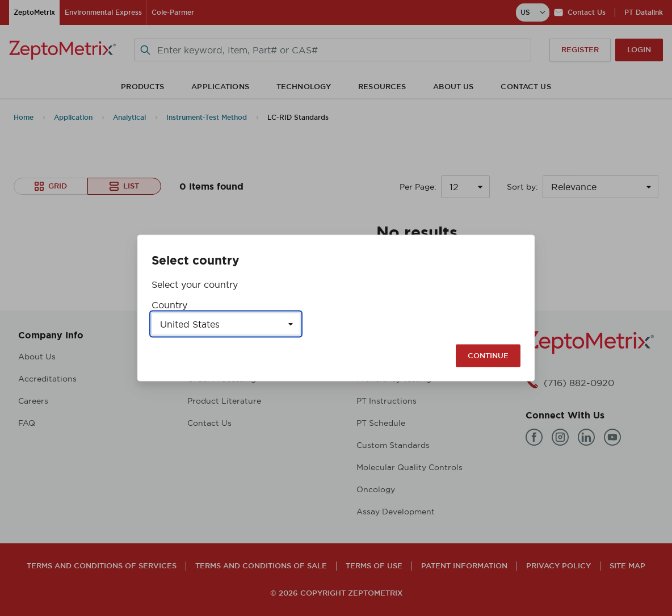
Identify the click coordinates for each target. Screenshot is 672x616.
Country (169, 305)
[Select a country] (226, 324)
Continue (488, 356)
